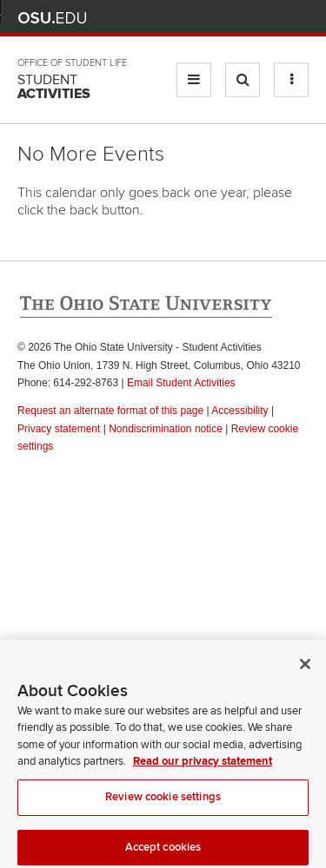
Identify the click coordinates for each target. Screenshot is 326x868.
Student (54, 87)
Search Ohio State (299, 18)
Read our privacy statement (203, 766)
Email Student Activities (181, 383)
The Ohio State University (52, 18)
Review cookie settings (163, 801)
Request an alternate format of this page (110, 411)
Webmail (273, 18)
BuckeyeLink (196, 18)
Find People (247, 18)
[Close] (305, 668)
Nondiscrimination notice (166, 429)
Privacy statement (59, 429)
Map (222, 18)
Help (171, 18)
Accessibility (240, 411)
